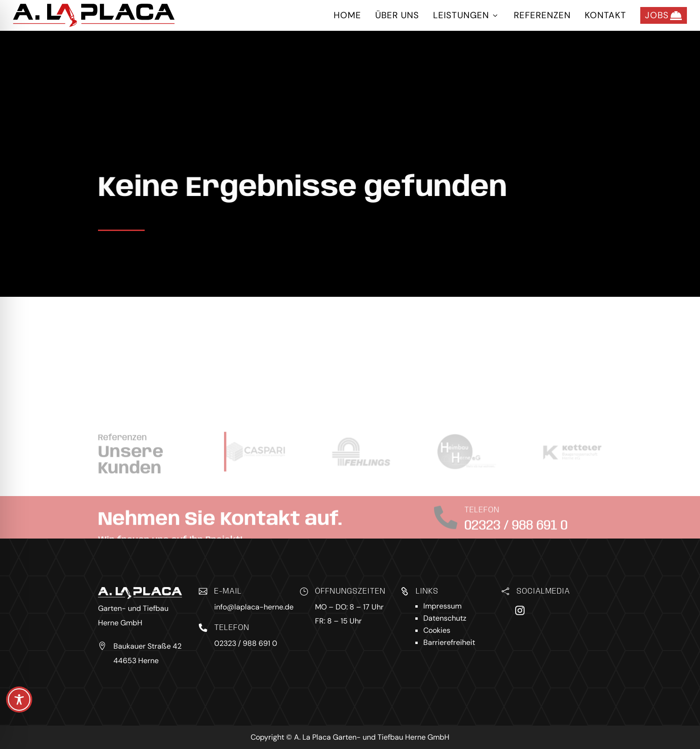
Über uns (397, 15)
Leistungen (466, 15)
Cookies (437, 630)
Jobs (664, 15)
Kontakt (605, 15)
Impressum (442, 606)
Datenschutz (445, 618)
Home (347, 15)
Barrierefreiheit (449, 642)
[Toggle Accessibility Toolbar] (19, 700)
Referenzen (542, 15)
